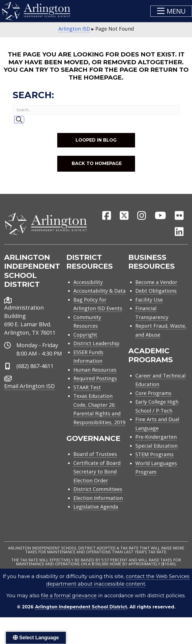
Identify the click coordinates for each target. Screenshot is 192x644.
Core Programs (153, 393)
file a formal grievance (69, 596)
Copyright (85, 335)
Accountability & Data (99, 291)
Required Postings (95, 378)
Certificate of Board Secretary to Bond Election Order (97, 472)
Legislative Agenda (96, 507)
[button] (171, 11)
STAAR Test (87, 387)
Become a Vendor (156, 282)
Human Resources (95, 370)
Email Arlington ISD (29, 386)
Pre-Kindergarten (156, 437)
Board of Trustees (95, 454)
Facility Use (149, 300)
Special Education (156, 446)
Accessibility (88, 282)
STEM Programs (154, 454)
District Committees (98, 489)
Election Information (98, 498)
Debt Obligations (156, 291)
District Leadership (96, 343)
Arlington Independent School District (81, 607)
